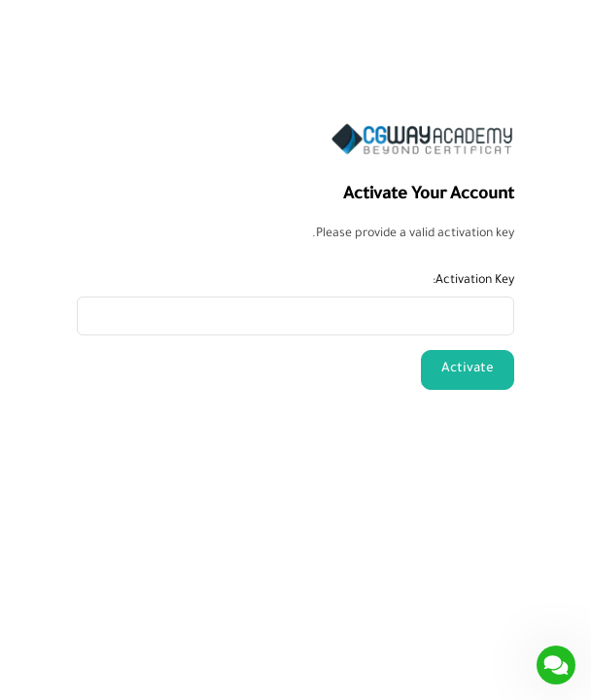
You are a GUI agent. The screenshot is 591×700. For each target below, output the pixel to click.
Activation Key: (473, 281)
